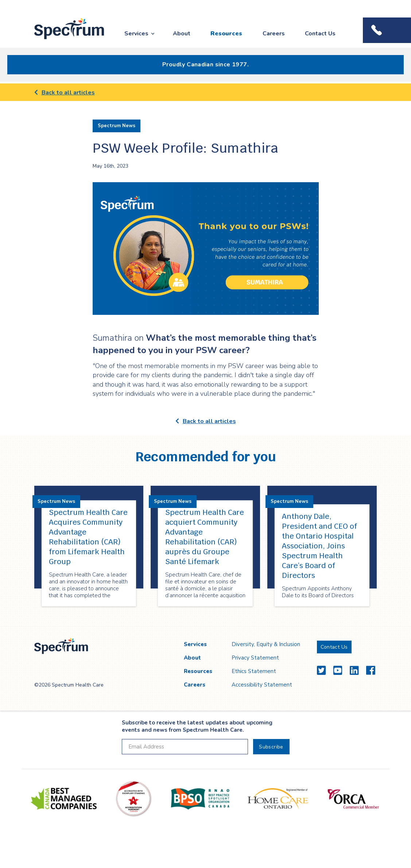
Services (136, 34)
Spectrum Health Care (63, 40)
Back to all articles (65, 93)
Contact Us (320, 34)
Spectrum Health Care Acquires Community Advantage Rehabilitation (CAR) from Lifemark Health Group (88, 537)
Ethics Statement (254, 671)
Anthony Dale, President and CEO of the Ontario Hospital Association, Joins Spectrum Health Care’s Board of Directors (319, 546)
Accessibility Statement (262, 685)
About (182, 34)
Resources (226, 34)
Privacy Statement (255, 658)
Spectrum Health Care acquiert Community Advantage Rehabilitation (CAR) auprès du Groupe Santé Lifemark (205, 537)
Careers (274, 34)
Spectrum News (117, 126)
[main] (205, 355)
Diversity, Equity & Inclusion (266, 644)
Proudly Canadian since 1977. (205, 64)
